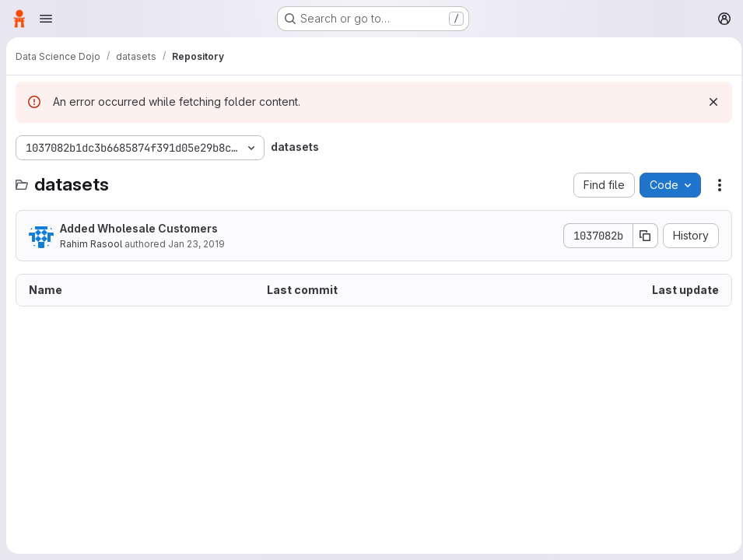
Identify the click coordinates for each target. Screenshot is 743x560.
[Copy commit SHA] (641, 236)
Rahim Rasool (91, 244)
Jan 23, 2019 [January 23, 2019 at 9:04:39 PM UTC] (196, 244)
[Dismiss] (709, 102)
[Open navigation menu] (46, 19)
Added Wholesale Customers (139, 228)
